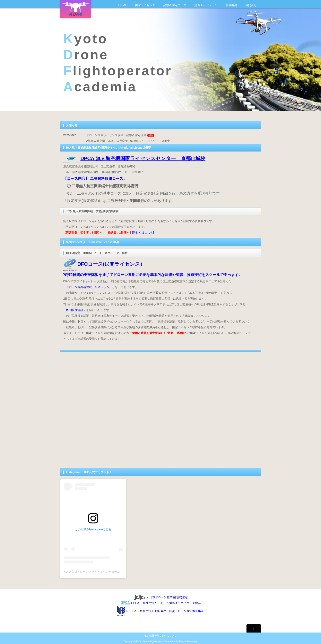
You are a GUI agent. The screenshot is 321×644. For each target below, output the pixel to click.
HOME (123, 5)
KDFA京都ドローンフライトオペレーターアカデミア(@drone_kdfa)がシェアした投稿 (119, 572)
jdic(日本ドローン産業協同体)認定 (160, 597)
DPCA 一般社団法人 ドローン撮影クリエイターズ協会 (160, 603)
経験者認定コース (175, 5)
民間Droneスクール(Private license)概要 (93, 242)
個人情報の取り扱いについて (160, 635)
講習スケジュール (206, 5)
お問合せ (251, 5)
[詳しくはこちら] (143, 233)
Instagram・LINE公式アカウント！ (89, 472)
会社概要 (231, 5)
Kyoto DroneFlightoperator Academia (156, 641)
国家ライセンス (145, 5)
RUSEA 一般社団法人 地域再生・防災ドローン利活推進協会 (160, 611)
